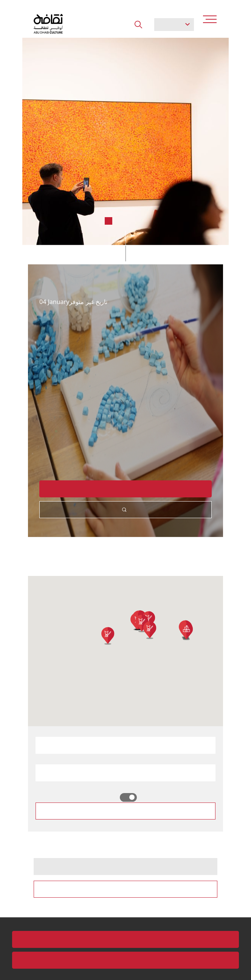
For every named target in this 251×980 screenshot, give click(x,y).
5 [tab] (143, 221)
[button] (150, 630)
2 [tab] (108, 221)
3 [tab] (120, 221)
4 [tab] (131, 221)
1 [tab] (97, 221)
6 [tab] (154, 221)
